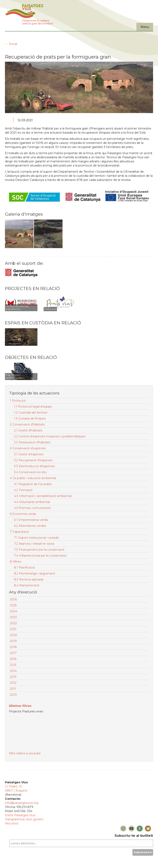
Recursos (12, 823)
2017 (13, 653)
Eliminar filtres (20, 706)
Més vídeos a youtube (25, 753)
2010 (13, 695)
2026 (13, 599)
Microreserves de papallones (17, 308)
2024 (13, 611)
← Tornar (11, 44)
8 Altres (15, 562)
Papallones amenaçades (14, 376)
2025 (13, 605)
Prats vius (50, 309)
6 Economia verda (23, 514)
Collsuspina (13, 344)
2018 (13, 647)
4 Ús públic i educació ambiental (33, 478)
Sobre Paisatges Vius (20, 815)
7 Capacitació (19, 532)
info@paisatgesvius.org (22, 803)
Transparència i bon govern (24, 819)
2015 (13, 665)
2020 (14, 635)
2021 (13, 629)
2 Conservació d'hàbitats (27, 424)
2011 (13, 689)
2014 (13, 671)
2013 (13, 677)
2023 (13, 617)
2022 (13, 623)
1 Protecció (18, 401)
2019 (13, 641)
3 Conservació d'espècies (28, 448)
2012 (13, 683)
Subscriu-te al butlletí (134, 836)
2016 (13, 659)
